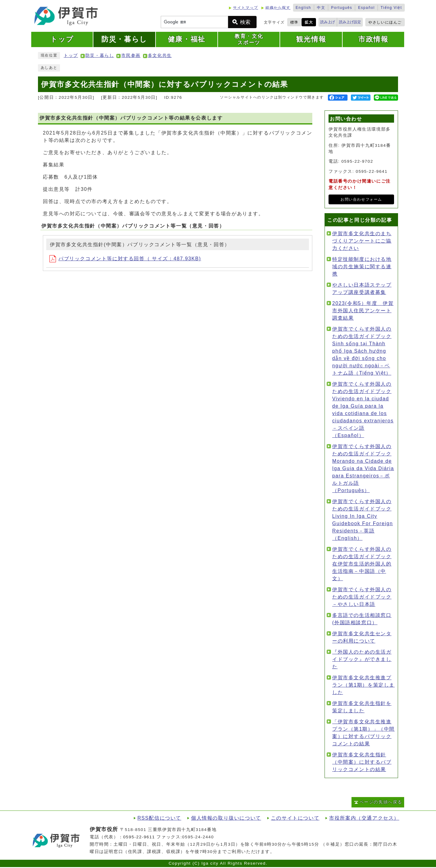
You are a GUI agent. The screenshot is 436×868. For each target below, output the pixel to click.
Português (342, 8)
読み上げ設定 (350, 22)
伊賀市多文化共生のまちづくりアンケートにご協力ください (362, 241)
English (304, 8)
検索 (245, 22)
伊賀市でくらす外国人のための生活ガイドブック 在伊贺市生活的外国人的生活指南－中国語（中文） (362, 564)
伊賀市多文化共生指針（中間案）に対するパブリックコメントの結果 (362, 762)
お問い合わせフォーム (361, 199)
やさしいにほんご (385, 22)
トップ (71, 56)
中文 (321, 8)
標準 (294, 22)
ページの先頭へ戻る (381, 802)
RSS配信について (159, 818)
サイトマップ (246, 8)
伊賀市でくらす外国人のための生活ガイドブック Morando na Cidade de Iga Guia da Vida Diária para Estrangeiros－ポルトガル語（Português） (363, 468)
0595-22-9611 (139, 837)
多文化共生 (160, 56)
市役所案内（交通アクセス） (364, 818)
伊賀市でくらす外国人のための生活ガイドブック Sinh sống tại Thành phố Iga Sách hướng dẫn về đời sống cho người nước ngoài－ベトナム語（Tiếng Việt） (362, 351)
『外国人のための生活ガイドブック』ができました (362, 659)
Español (366, 8)
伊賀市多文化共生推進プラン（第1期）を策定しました (363, 685)
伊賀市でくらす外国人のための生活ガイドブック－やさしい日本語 (362, 597)
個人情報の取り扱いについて (226, 818)
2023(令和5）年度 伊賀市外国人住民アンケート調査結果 (363, 311)
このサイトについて (295, 818)
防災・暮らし (100, 56)
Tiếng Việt (391, 8)
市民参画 (131, 56)
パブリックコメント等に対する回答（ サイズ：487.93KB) (125, 259)
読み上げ (328, 22)
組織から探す (278, 8)
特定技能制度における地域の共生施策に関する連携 (362, 267)
